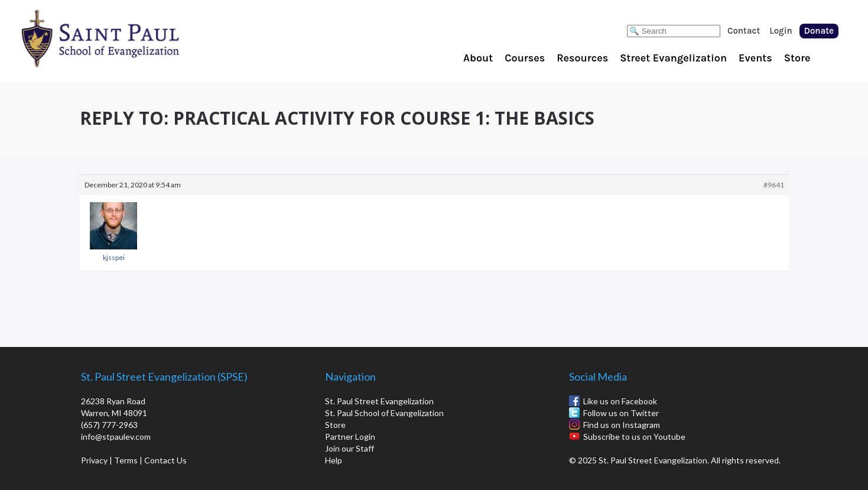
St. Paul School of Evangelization (124, 38)
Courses (525, 58)
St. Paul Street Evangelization (379, 401)
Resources (582, 58)
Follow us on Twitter (621, 413)
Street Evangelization (673, 58)
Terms (126, 460)
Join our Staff (350, 448)
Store (797, 58)
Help (334, 460)
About (478, 58)
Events (755, 58)
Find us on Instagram (622, 425)
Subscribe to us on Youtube (634, 437)
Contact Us (165, 460)
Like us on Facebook (620, 401)
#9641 (774, 185)
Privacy (94, 460)
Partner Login (350, 437)
